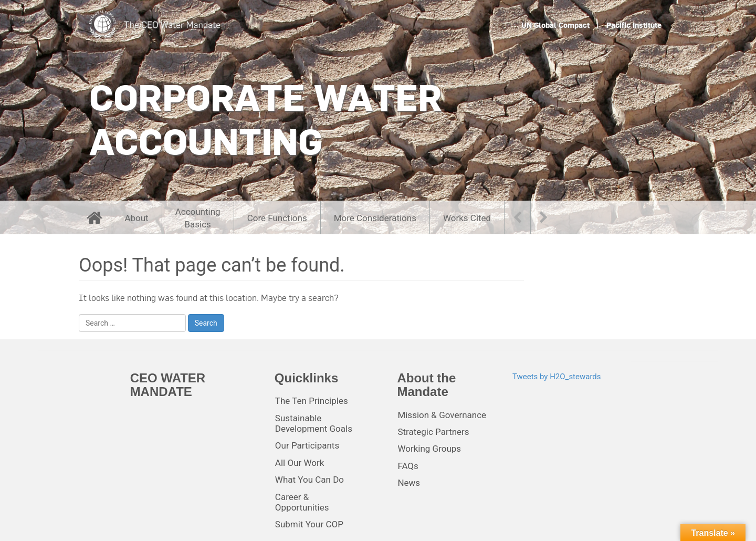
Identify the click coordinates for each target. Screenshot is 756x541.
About (136, 218)
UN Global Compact (555, 25)
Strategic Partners (433, 432)
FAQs (408, 466)
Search (206, 323)
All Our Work (300, 463)
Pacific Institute (634, 25)
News (409, 483)
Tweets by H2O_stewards (557, 377)
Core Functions (277, 218)
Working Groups (429, 449)
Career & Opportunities (302, 502)
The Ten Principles (312, 401)
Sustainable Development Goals (314, 423)
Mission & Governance (442, 415)
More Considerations (375, 218)
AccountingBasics (198, 218)
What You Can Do (309, 480)
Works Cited (467, 218)
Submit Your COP (309, 524)
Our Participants (307, 445)
